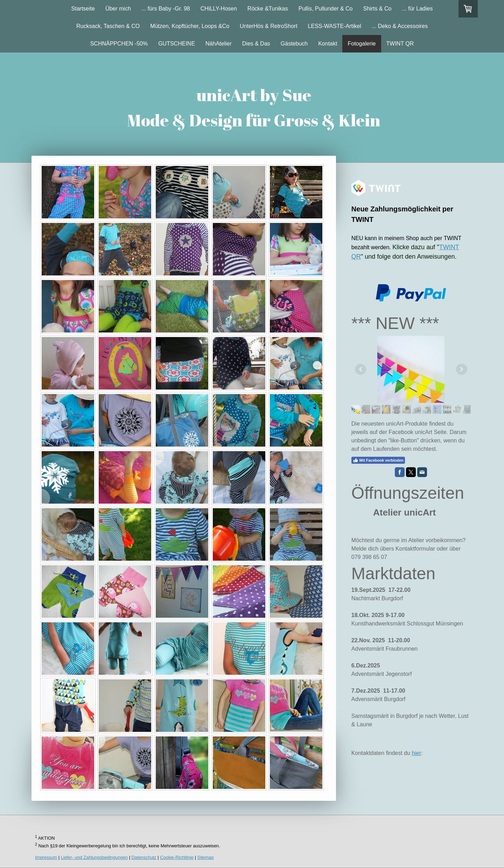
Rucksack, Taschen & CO (108, 26)
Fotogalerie (362, 44)
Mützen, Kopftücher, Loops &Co (190, 26)
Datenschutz (144, 857)
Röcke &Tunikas (268, 9)
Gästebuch (294, 44)
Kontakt (328, 44)
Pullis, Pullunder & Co (326, 9)
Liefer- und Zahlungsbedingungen (94, 857)
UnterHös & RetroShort (269, 26)
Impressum (46, 857)
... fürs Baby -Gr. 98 (166, 9)
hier (416, 753)
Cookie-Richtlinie (177, 857)
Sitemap (206, 857)
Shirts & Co (377, 9)
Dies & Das (256, 44)
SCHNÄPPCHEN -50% (119, 44)
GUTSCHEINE (177, 44)
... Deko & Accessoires (400, 26)
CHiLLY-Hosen (219, 9)
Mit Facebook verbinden (378, 460)
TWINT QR (400, 44)
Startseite (83, 9)
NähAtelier (219, 44)
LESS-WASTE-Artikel (335, 26)
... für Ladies (417, 9)
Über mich (118, 9)
